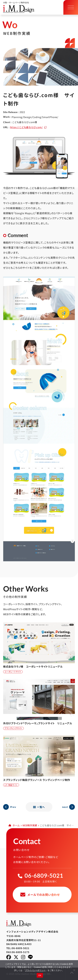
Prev (13, 807)
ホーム (16, 825)
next (65, 807)
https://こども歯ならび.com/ (26, 127)
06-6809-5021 (44, 875)
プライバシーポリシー (35, 970)
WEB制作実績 (30, 825)
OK (40, 975)
